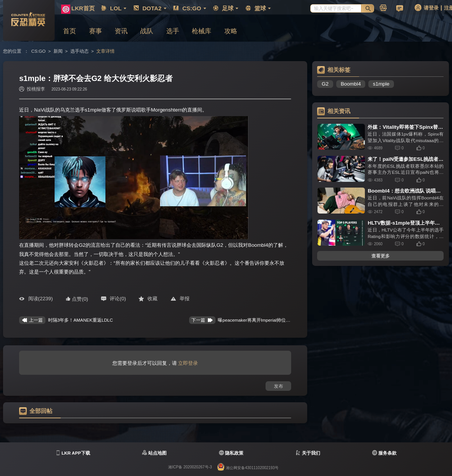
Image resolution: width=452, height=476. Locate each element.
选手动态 (79, 51)
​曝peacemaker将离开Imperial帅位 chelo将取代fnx (268, 320)
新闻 (58, 51)
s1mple (381, 84)
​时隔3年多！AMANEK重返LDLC (81, 320)
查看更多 (381, 256)
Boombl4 (351, 84)
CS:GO (39, 51)
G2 (325, 84)
